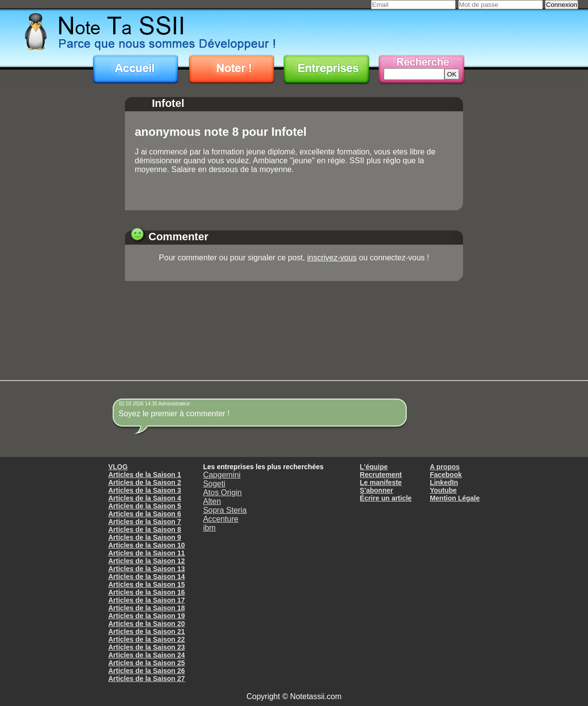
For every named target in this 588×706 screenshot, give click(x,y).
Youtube (443, 490)
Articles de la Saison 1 (145, 475)
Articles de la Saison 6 (145, 514)
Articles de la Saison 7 (145, 522)
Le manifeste (381, 482)
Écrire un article (386, 498)
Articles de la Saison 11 (147, 553)
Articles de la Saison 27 (147, 679)
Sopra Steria (225, 510)
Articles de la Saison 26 (147, 671)
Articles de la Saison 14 (147, 577)
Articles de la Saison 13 (147, 569)
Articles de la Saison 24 (147, 655)
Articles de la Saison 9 (145, 537)
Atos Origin (222, 492)
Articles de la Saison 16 (147, 592)
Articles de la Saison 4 (145, 498)
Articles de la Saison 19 (147, 616)
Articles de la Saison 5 (145, 506)
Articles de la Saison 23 (147, 647)
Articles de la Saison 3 (145, 490)
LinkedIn (444, 482)
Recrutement (381, 475)
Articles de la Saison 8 (145, 529)
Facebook (446, 475)
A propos (445, 467)
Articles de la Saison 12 (147, 561)
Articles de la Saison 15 (147, 584)
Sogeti (214, 484)
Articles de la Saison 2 (145, 482)
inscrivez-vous (332, 258)
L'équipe (374, 467)
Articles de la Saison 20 (147, 624)
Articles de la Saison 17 (147, 600)
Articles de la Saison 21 (147, 631)
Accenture (220, 519)
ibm (209, 528)
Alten (212, 501)
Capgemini (221, 475)
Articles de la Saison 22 (147, 639)
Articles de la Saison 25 (147, 663)
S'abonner (376, 490)
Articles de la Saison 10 (147, 545)
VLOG (118, 467)
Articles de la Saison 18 (147, 608)
